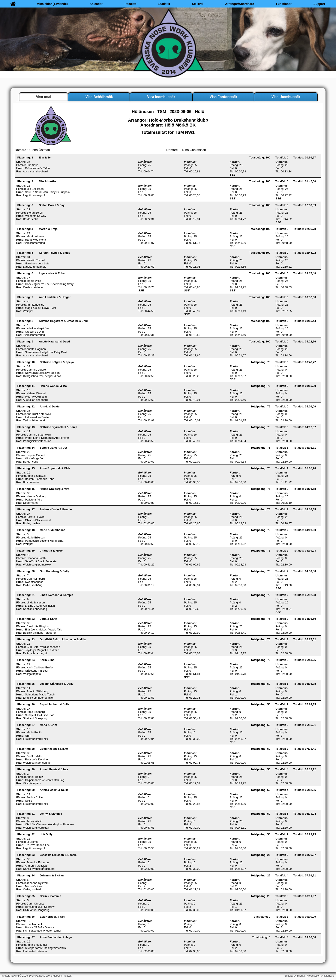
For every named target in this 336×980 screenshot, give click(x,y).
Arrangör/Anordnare (240, 4)
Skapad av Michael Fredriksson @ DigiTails (309, 976)
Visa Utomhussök (286, 97)
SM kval (198, 4)
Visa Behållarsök (99, 97)
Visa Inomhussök (161, 97)
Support (319, 4)
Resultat (130, 4)
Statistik (164, 4)
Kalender (96, 4)
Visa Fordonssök (223, 97)
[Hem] (13, 4)
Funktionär (284, 4)
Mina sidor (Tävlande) (52, 4)
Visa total (44, 97)
